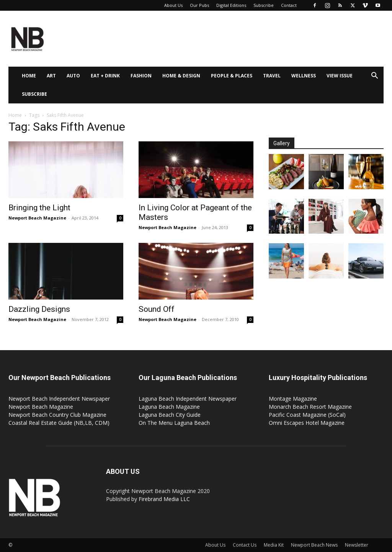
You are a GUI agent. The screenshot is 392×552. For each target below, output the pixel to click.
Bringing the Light (39, 208)
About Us (173, 5)
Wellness (304, 76)
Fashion (141, 76)
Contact (289, 5)
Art (51, 76)
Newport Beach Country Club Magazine (57, 415)
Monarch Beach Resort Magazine (310, 407)
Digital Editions (231, 5)
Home (29, 76)
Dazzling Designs (39, 309)
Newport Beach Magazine (37, 218)
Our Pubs (199, 5)
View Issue (340, 76)
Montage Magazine (293, 399)
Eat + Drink (105, 76)
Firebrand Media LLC (164, 499)
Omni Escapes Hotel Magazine (307, 423)
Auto (73, 76)
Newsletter (357, 545)
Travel (272, 76)
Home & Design (181, 76)
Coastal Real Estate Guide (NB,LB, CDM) (59, 423)
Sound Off (157, 309)
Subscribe (264, 5)
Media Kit (274, 545)
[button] (374, 76)
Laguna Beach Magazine (169, 407)
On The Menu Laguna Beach (174, 423)
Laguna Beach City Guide (170, 415)
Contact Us (245, 545)
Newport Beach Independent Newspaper (59, 399)
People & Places (232, 76)
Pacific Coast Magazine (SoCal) (307, 415)
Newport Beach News (314, 545)
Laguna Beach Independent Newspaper (188, 399)
